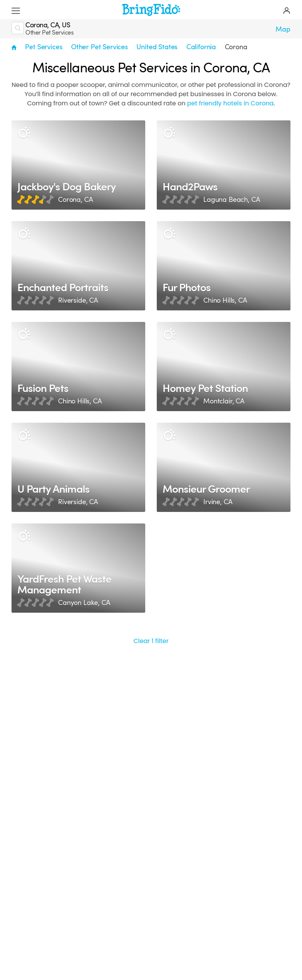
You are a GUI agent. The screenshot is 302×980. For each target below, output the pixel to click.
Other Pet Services (100, 47)
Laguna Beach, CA (231, 200)
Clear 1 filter (151, 641)
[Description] (24, 133)
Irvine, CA (218, 502)
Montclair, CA (224, 401)
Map (283, 29)
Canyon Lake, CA (84, 603)
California (201, 47)
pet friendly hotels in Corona (230, 103)
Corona (236, 47)
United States (157, 47)
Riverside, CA (78, 300)
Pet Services (44, 47)
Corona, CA (75, 200)
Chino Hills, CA (225, 300)
